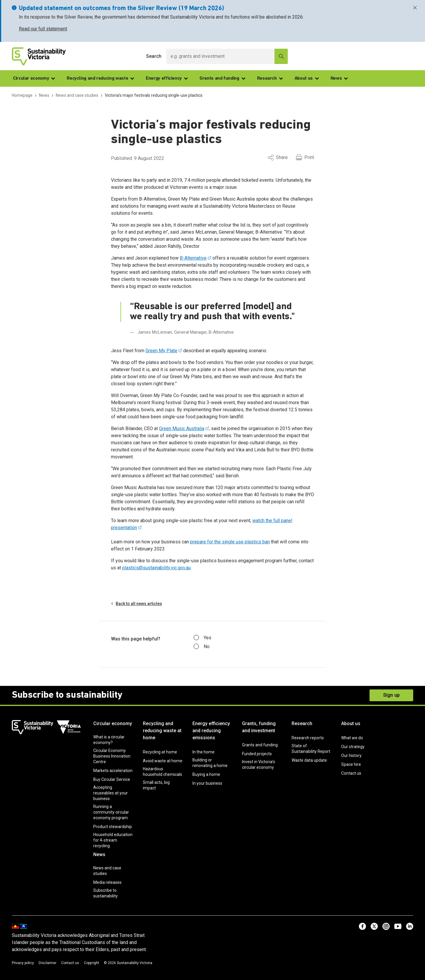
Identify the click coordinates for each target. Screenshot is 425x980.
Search (154, 56)
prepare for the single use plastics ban (230, 542)
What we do (352, 738)
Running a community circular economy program (111, 812)
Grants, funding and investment (259, 727)
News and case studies (107, 871)
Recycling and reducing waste (100, 78)
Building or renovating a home (210, 763)
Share (278, 158)
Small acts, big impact (156, 785)
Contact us (351, 773)
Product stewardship (113, 827)
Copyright (91, 963)
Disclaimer (48, 963)
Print (305, 158)
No (202, 647)
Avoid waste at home (163, 761)
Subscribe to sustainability (106, 893)
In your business (207, 783)
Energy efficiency (167, 78)
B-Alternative (193, 258)
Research (270, 78)
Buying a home (206, 774)
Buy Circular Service (112, 779)
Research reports (308, 738)
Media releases (107, 882)
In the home (203, 752)
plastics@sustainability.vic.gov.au (156, 568)
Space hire (351, 764)
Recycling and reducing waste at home (162, 731)
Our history (351, 756)
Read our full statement (43, 29)
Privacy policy (23, 963)
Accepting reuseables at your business (111, 793)
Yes (202, 638)
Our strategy (353, 747)
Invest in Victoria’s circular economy (259, 765)
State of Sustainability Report (311, 749)
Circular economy (34, 78)
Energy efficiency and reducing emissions (211, 731)
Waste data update (309, 760)
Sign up (391, 695)
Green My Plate (161, 351)
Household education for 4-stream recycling (113, 840)
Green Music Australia (182, 428)
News (339, 78)
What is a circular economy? (109, 740)
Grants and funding (222, 78)
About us (307, 78)
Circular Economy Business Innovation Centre (112, 756)
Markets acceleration (113, 771)
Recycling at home (160, 752)
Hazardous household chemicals (162, 772)
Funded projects (257, 754)
